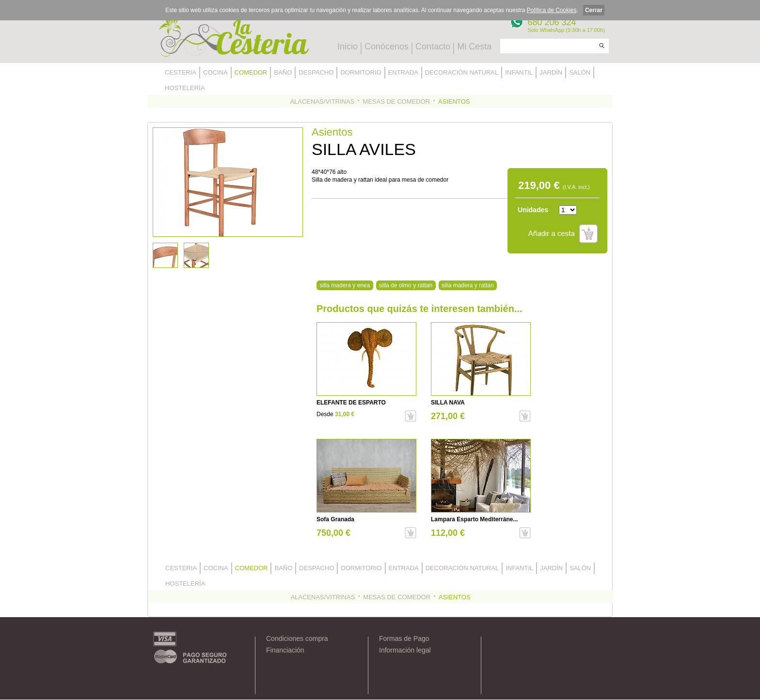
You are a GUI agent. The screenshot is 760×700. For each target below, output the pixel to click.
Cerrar (594, 10)
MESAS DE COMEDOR (396, 101)
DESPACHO (316, 72)
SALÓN (580, 72)
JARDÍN (551, 72)
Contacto (433, 47)
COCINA (215, 72)
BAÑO (283, 72)
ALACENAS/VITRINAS (322, 101)
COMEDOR (251, 72)
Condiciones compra (297, 638)
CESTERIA (181, 72)
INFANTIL (519, 72)
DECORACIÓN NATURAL (462, 72)
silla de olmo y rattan (406, 285)
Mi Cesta (474, 47)
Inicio (348, 47)
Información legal (405, 650)
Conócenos (387, 47)
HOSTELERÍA (185, 88)
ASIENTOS (454, 101)
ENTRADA (403, 72)
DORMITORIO (361, 72)
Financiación (285, 650)
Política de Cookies (552, 10)
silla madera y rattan (468, 285)
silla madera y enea (345, 285)
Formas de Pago (404, 638)
